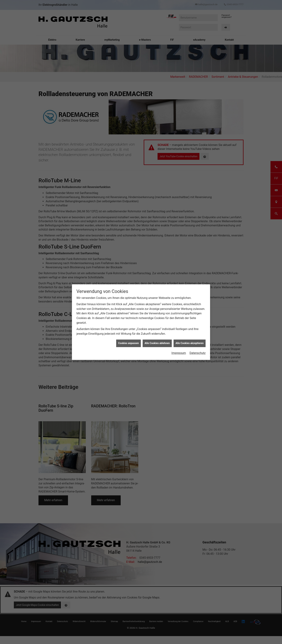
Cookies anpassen (129, 336)
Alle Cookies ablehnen (157, 336)
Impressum (179, 346)
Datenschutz (198, 346)
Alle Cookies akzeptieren (190, 336)
